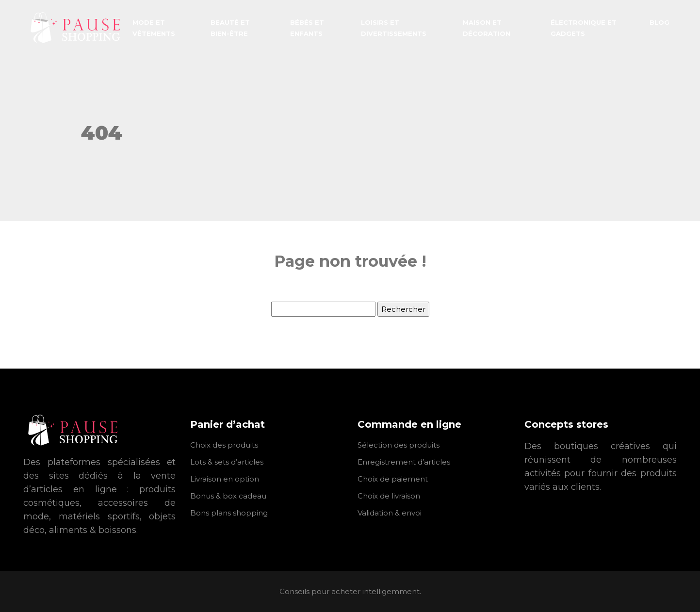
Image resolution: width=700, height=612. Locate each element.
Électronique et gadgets (584, 28)
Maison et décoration (487, 28)
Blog (659, 22)
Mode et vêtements (154, 28)
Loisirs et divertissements (394, 28)
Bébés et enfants (307, 28)
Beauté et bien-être (230, 28)
